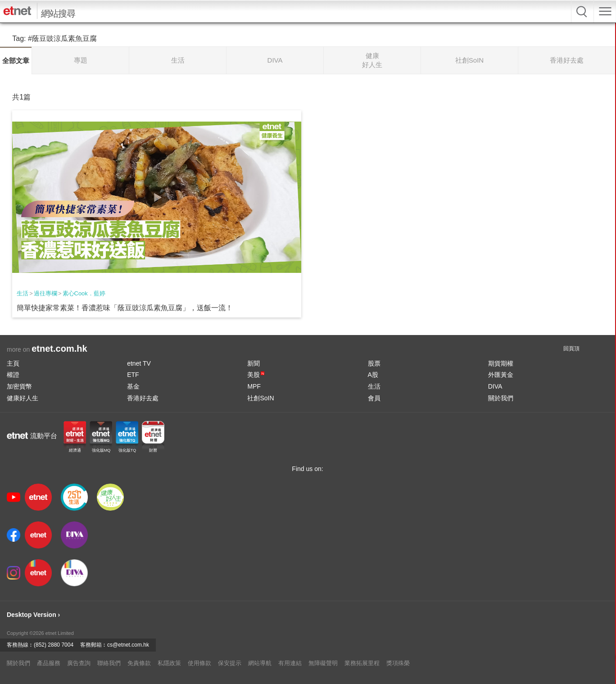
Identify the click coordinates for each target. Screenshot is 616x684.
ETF (133, 375)
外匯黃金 (501, 375)
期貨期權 (501, 363)
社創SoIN (260, 398)
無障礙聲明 (323, 663)
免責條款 (139, 663)
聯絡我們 (109, 663)
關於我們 (501, 398)
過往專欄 (45, 293)
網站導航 (260, 663)
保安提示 (230, 663)
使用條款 (199, 663)
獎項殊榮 (398, 663)
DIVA (495, 386)
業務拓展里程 (362, 663)
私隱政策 (169, 663)
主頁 (13, 363)
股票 (374, 363)
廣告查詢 (79, 663)
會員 (374, 398)
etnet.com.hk (59, 349)
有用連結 (290, 663)
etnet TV (139, 363)
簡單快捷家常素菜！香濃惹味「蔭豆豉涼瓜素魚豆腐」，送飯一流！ (125, 308)
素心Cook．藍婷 (84, 293)
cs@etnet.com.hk (128, 645)
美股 (256, 375)
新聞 (254, 363)
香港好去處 (143, 398)
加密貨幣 (19, 386)
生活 (23, 293)
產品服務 (49, 663)
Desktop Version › (33, 615)
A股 (373, 375)
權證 (13, 375)
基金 (133, 386)
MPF (254, 386)
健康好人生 (23, 398)
